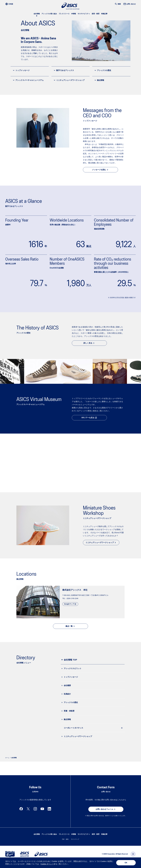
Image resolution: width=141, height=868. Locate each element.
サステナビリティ (84, 14)
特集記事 (104, 14)
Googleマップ (70, 604)
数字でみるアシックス (64, 70)
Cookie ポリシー (47, 864)
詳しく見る (89, 343)
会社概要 (67, 685)
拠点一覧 (70, 626)
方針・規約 (65, 844)
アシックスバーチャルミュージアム (28, 80)
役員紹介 (67, 694)
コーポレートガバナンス (73, 728)
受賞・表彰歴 (69, 711)
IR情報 (74, 14)
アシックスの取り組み (49, 14)
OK (126, 863)
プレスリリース (64, 14)
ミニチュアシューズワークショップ (69, 80)
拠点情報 (99, 80)
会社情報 (37, 14)
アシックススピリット (73, 668)
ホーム (7, 757)
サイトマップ (75, 844)
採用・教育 (96, 14)
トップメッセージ (21, 70)
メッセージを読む (100, 170)
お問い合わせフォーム (106, 814)
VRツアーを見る (89, 418)
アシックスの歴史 (103, 70)
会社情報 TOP (70, 659)
